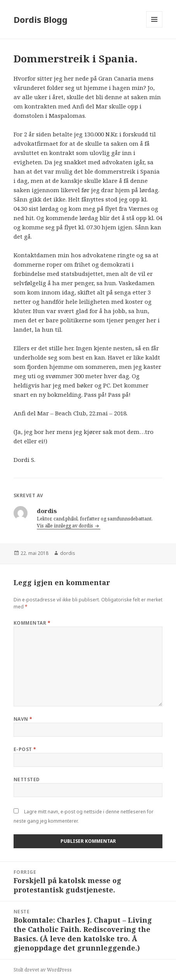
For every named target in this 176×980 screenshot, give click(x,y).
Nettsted (27, 779)
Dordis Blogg (41, 19)
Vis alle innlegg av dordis (66, 526)
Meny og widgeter (154, 27)
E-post (25, 749)
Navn (23, 719)
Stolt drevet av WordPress (43, 970)
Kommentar (32, 623)
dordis (68, 553)
